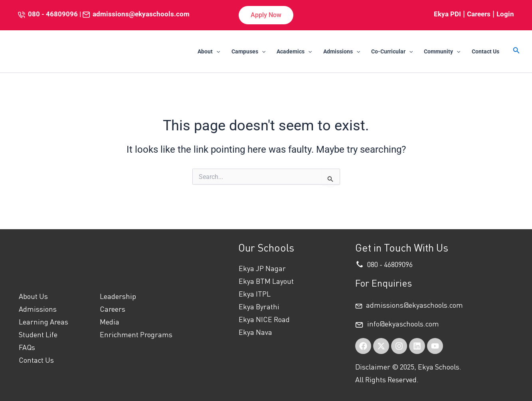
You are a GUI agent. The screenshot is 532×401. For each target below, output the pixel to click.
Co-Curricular (392, 51)
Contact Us (486, 51)
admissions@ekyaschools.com (141, 14)
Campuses (248, 51)
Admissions (342, 51)
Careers (479, 14)
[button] (266, 15)
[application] (216, 51)
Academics (294, 51)
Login (505, 14)
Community (442, 51)
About (209, 51)
